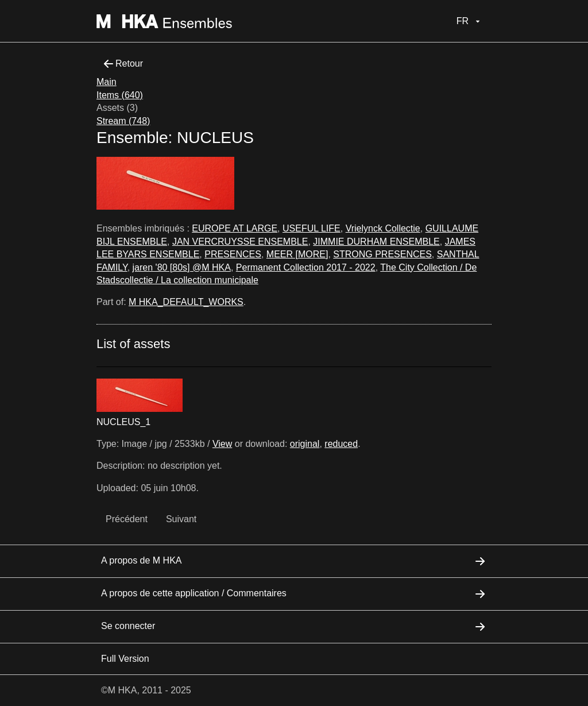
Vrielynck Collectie (383, 228)
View (222, 444)
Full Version (125, 659)
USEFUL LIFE (312, 228)
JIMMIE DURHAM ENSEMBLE (376, 242)
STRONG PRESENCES (382, 254)
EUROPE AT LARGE (235, 228)
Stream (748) (123, 121)
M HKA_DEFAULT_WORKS (186, 302)
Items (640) (120, 95)
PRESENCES (233, 254)
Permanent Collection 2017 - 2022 (306, 267)
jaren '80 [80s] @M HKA (182, 267)
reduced (341, 444)
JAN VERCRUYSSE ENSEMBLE (240, 242)
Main (107, 82)
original (305, 444)
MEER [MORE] (297, 254)
